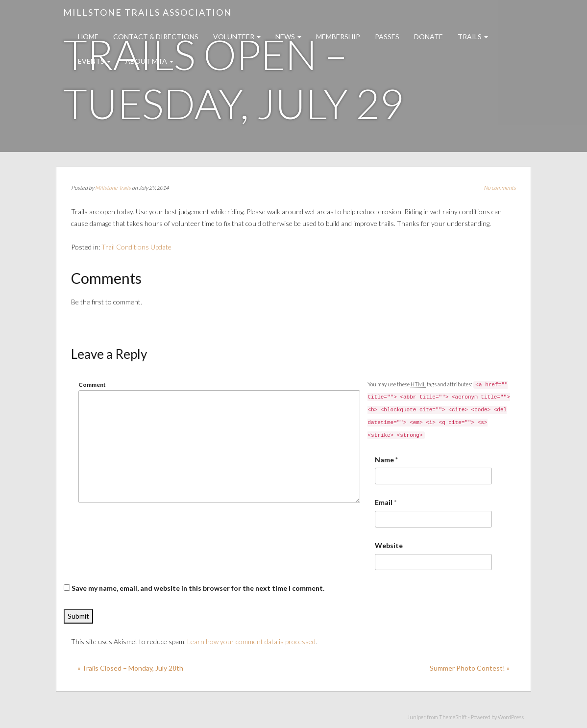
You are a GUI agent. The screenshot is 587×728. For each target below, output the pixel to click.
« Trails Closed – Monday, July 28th (130, 668)
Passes (387, 37)
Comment (92, 385)
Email (384, 502)
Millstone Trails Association (147, 12)
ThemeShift (453, 717)
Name (384, 460)
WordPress (511, 717)
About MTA (149, 61)
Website (389, 545)
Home (88, 37)
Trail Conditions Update (136, 247)
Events (94, 61)
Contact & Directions (156, 37)
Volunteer (237, 37)
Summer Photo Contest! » (470, 668)
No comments (500, 188)
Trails (473, 37)
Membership (338, 37)
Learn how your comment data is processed (251, 641)
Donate (428, 37)
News (288, 37)
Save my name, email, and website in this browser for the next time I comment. (198, 588)
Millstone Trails (113, 188)
